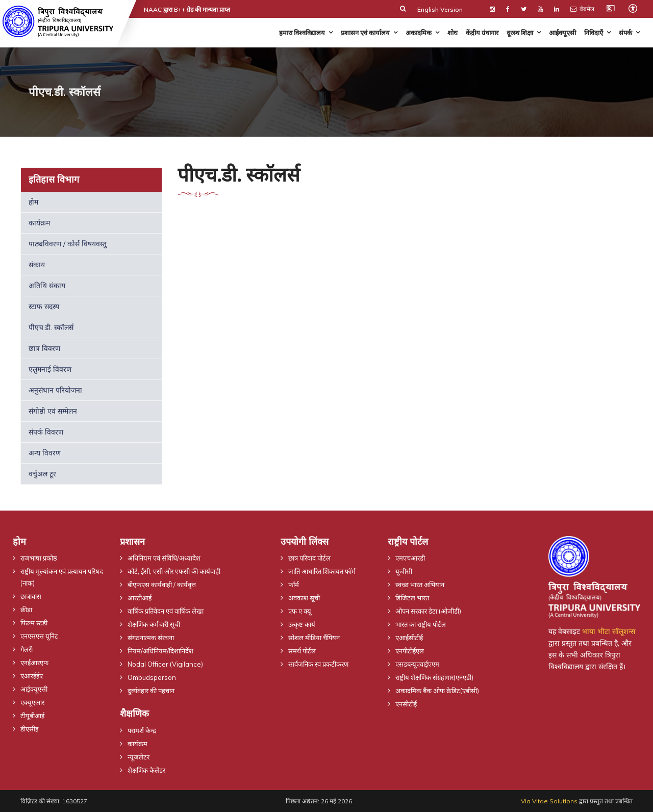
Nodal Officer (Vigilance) (165, 664)
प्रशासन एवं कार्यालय (365, 33)
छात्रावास (31, 596)
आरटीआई (140, 598)
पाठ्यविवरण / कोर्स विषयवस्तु (68, 244)
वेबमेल (582, 9)
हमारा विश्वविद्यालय (302, 33)
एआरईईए (32, 676)
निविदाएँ (594, 33)
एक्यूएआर (32, 702)
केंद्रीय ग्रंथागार (482, 33)
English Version (440, 9)
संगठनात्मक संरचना (151, 638)
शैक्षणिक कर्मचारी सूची (154, 624)
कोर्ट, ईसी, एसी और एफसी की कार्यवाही (174, 571)
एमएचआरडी (410, 558)
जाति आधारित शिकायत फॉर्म (322, 571)
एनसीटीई (406, 704)
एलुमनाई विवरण (50, 369)
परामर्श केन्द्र (142, 730)
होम (33, 202)
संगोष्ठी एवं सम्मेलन (53, 411)
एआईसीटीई (409, 638)
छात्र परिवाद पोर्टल (309, 558)
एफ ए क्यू (300, 611)
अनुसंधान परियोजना (55, 390)
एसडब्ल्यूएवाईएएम (417, 664)
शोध (453, 33)
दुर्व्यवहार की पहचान (151, 691)
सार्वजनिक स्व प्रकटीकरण (318, 664)
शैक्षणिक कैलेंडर (146, 770)
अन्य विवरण (45, 453)
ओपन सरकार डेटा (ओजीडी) (428, 611)
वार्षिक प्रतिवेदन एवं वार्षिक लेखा (166, 611)
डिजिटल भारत (412, 598)
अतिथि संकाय (47, 286)
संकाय (37, 265)
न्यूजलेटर (139, 757)
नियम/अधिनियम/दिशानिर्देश (160, 651)
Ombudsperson (152, 677)
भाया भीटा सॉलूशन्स (609, 631)
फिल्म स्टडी (34, 623)
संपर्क (625, 33)
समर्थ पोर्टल (302, 651)
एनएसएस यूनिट (39, 636)
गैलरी (27, 649)
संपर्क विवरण (46, 432)
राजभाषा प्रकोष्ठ (39, 558)
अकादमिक (419, 33)
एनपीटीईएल (410, 651)
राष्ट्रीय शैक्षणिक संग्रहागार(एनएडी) (434, 677)
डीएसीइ (29, 729)
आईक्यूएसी (562, 33)
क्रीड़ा (26, 610)
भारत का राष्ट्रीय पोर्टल (421, 624)
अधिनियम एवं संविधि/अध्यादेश (164, 558)
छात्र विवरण (44, 348)
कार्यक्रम (39, 223)
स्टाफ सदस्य (44, 307)
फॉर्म (294, 585)
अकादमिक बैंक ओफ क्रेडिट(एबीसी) (437, 691)
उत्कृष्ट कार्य (302, 624)
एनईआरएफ (34, 663)
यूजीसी (404, 571)
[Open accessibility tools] (633, 8)
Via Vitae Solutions (549, 801)
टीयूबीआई (32, 716)
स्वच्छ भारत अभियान (420, 585)
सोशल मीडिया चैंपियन (314, 638)
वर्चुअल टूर (42, 474)
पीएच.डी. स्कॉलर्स (51, 327)
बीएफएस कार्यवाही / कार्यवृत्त (162, 585)
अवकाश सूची (304, 598)
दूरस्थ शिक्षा (520, 33)
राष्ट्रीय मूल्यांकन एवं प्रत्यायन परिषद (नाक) (62, 577)
